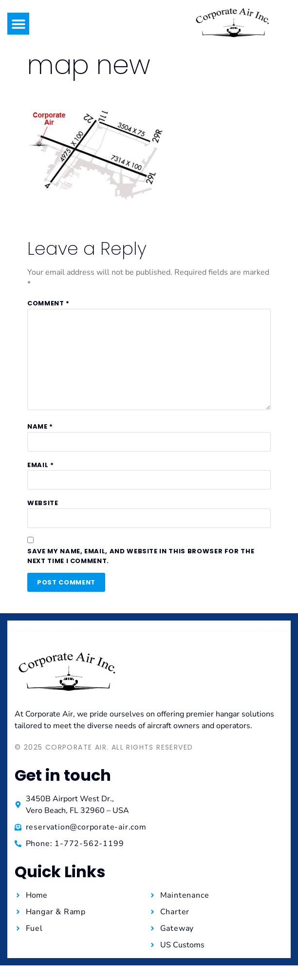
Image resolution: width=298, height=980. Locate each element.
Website (43, 503)
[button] (18, 24)
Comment (48, 303)
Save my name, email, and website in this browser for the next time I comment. (141, 556)
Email (41, 465)
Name (40, 426)
